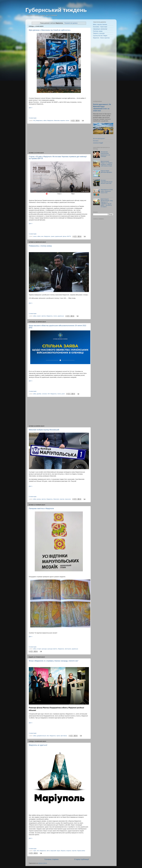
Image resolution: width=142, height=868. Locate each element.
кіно (42, 236)
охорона (69, 851)
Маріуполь (50, 121)
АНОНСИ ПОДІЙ (98, 143)
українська (61, 316)
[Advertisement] (59, 138)
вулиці (39, 499)
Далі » (31, 108)
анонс (35, 236)
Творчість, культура (99, 33)
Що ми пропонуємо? (99, 138)
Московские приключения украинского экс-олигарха (106, 154)
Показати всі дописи (71, 23)
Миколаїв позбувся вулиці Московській (44, 430)
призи (53, 236)
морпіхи (63, 121)
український (59, 236)
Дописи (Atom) (43, 863)
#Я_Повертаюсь (38, 121)
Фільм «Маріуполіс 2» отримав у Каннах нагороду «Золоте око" (54, 661)
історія (39, 649)
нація (58, 851)
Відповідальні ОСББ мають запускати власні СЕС (107, 191)
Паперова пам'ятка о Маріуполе (41, 508)
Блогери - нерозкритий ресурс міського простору (107, 182)
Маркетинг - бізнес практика (101, 38)
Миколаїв (57, 121)
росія (63, 394)
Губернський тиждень (56, 10)
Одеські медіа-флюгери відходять (106, 171)
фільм (65, 236)
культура (44, 649)
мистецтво (68, 649)
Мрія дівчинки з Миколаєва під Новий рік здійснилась (50, 30)
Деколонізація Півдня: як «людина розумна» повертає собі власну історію (106, 164)
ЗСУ (49, 394)
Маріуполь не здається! (38, 745)
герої (35, 851)
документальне (42, 736)
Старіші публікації (82, 859)
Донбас (39, 394)
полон (67, 121)
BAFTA (69, 236)
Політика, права (98, 31)
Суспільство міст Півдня (100, 36)
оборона (63, 851)
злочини (44, 394)
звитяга (44, 316)
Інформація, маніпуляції (100, 29)
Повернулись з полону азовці (40, 246)
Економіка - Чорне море (100, 27)
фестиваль (64, 736)
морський (53, 851)
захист (39, 316)
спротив (62, 499)
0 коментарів (33, 118)
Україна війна (81, 851)
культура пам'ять (52, 649)
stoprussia (68, 499)
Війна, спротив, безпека (100, 24)
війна (45, 121)
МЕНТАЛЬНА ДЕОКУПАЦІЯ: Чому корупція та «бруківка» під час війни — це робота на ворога (107, 203)
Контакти (96, 141)
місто (48, 851)
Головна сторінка (51, 859)
